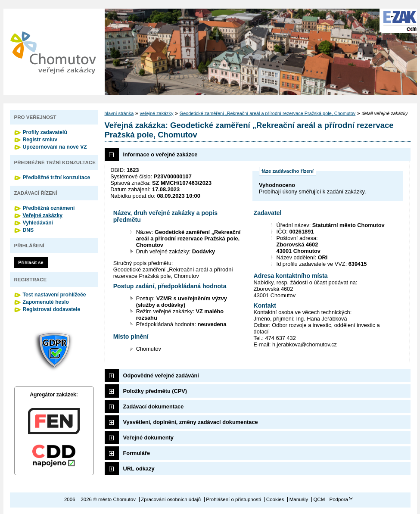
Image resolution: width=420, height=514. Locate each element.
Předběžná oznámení (49, 208)
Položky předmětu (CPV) (155, 391)
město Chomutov (53, 52)
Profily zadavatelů (45, 132)
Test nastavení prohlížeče (54, 295)
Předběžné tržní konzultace (57, 178)
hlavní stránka (119, 113)
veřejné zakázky (156, 113)
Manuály (299, 499)
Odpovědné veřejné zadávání (161, 375)
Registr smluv (40, 140)
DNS (28, 230)
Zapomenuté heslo (46, 302)
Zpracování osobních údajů (171, 499)
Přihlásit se (31, 262)
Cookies (275, 499)
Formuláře (137, 453)
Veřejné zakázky (43, 215)
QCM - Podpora (331, 499)
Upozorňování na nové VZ (55, 147)
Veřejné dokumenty (148, 438)
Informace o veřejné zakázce (160, 154)
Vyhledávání (38, 223)
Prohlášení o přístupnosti (233, 499)
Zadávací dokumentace (154, 407)
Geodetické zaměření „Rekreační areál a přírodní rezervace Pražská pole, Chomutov (268, 113)
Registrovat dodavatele (52, 309)
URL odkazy (139, 469)
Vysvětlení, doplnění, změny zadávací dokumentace (191, 422)
